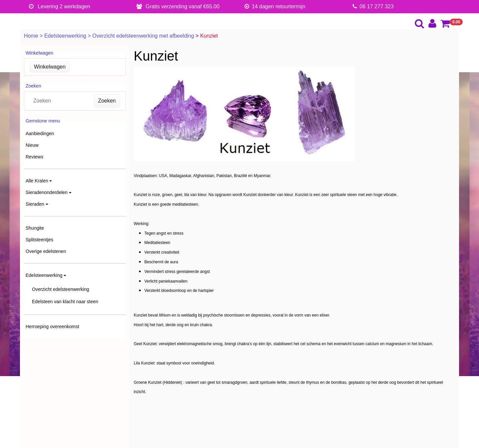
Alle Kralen (37, 181)
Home (32, 36)
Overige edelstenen (46, 251)
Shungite (35, 228)
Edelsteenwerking (66, 36)
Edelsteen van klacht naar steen (65, 302)
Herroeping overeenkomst (52, 327)
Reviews (34, 157)
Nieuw (32, 145)
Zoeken (107, 101)
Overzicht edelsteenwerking (61, 289)
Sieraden (35, 204)
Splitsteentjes (39, 240)
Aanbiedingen (40, 133)
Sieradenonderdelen (47, 192)
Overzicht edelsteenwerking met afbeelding (144, 36)
